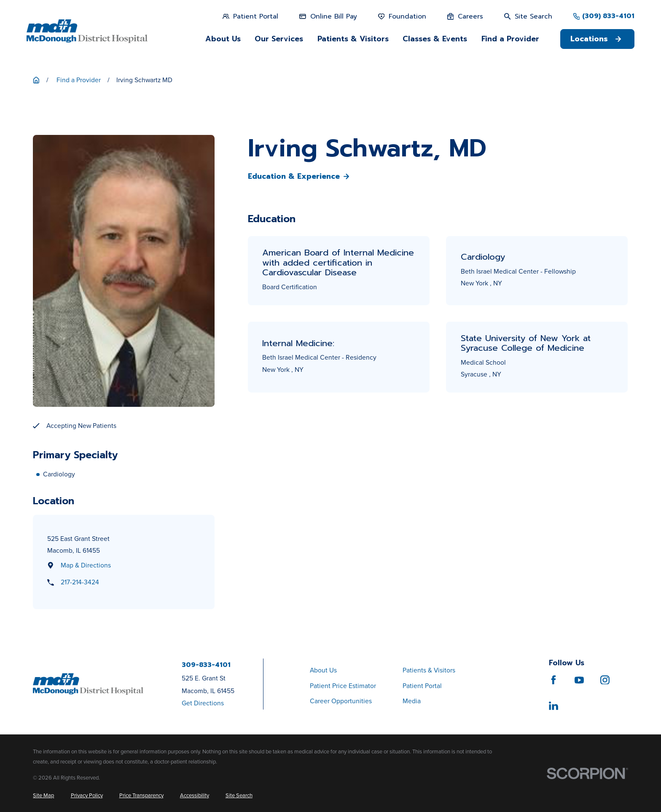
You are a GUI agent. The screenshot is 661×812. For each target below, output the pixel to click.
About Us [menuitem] (223, 39)
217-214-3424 (80, 582)
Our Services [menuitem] (279, 39)
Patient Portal (422, 686)
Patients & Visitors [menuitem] (353, 39)
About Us (323, 670)
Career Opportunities (341, 701)
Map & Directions (86, 565)
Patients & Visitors (429, 670)
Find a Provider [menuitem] (510, 39)
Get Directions (203, 703)
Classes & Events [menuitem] (435, 39)
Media (412, 701)
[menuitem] (43, 795)
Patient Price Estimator (343, 686)
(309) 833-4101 (608, 16)
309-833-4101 (206, 665)
